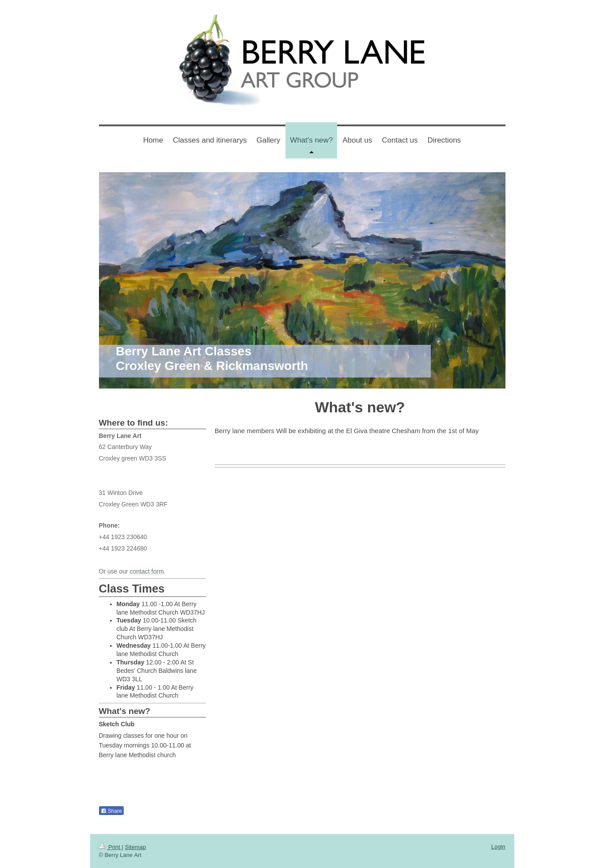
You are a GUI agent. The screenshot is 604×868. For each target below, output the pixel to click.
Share (111, 811)
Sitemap (135, 847)
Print (110, 847)
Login (498, 847)
